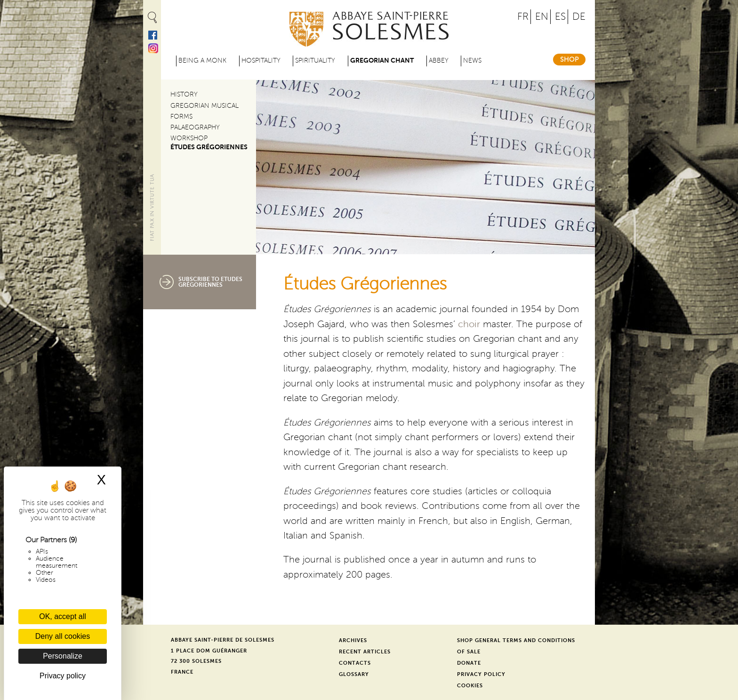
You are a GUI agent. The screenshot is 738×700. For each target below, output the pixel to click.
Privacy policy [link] (63, 676)
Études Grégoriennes (209, 147)
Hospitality (261, 60)
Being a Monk (202, 60)
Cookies (470, 686)
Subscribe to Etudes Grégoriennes (210, 282)
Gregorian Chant (382, 60)
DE (579, 17)
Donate (469, 663)
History (184, 94)
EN (542, 17)
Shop (569, 60)
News (472, 60)
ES (560, 17)
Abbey (439, 60)
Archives (353, 640)
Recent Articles (365, 652)
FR (523, 17)
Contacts (355, 663)
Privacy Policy (481, 674)
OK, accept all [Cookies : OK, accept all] (63, 616)
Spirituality (315, 60)
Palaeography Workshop (195, 133)
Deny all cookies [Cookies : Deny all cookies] (63, 636)
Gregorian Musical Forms (205, 111)
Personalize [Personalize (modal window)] (63, 656)
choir (469, 324)
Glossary (354, 674)
